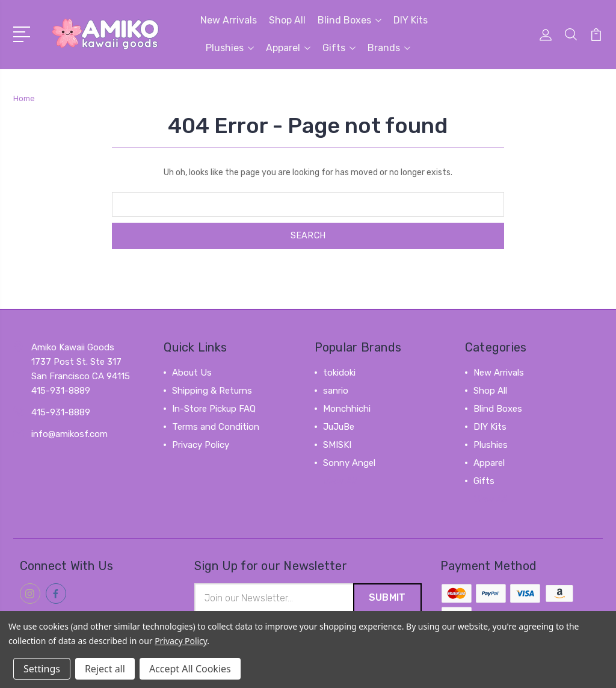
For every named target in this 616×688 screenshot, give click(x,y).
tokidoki (339, 373)
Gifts (339, 48)
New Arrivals (229, 20)
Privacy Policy (201, 445)
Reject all (105, 669)
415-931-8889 (61, 412)
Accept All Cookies (190, 669)
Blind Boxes (350, 20)
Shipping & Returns (212, 391)
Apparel (288, 48)
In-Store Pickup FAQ (214, 409)
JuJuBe (339, 427)
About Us (192, 373)
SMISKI (337, 445)
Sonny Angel (349, 463)
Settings (42, 669)
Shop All (287, 20)
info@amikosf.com (69, 434)
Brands (389, 48)
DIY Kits (411, 20)
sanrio (336, 391)
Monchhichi (347, 409)
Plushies (230, 48)
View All (340, 481)
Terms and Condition (216, 427)
